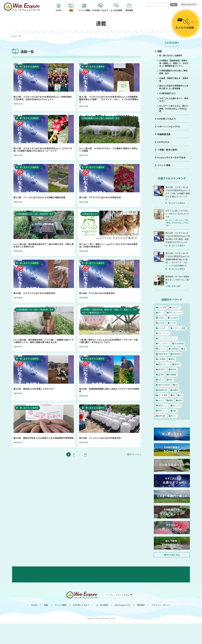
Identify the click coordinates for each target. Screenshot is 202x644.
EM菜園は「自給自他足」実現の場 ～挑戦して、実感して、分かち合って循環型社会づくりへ (174, 63)
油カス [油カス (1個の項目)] (161, 385)
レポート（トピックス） (170, 126)
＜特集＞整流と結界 (168, 150)
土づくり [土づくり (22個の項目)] (162, 354)
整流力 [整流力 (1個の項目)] (178, 370)
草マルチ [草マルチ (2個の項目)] (177, 411)
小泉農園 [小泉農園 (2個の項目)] (162, 365)
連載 (160, 51)
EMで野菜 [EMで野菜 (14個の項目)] (162, 313)
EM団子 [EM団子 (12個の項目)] (161, 323)
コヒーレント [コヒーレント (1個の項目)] (164, 339)
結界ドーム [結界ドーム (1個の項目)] (163, 411)
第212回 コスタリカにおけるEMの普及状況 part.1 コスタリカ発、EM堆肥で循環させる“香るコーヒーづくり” (177, 193)
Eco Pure (99, 639)
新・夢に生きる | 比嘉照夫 (171, 55)
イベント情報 (164, 165)
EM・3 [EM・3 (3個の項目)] (161, 318)
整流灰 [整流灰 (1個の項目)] (174, 375)
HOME (32, 625)
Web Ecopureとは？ (189, 4)
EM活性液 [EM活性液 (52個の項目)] (175, 323)
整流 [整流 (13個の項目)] (173, 365)
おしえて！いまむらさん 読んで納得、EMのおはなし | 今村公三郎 (174, 108)
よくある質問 (102, 625)
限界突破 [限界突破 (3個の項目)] (162, 422)
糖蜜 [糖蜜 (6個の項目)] (171, 406)
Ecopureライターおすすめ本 (172, 157)
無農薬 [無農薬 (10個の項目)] (176, 396)
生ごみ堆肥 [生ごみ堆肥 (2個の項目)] (163, 401)
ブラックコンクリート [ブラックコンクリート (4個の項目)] (168, 344)
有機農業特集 (164, 134)
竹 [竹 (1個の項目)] (181, 401)
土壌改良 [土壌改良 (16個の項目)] (175, 354)
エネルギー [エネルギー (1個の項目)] (163, 334)
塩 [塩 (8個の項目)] (185, 354)
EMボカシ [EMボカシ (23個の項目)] (176, 313)
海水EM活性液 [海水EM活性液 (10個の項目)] (164, 391)
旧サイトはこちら (172, 560)
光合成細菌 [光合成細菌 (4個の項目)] (180, 349)
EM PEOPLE (163, 142)
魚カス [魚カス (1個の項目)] (174, 422)
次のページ (133, 454)
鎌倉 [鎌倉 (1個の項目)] (175, 416)
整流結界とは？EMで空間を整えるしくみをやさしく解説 (177, 285)
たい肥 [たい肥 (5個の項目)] (173, 329)
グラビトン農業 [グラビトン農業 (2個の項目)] (180, 334)
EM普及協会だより (168, 93)
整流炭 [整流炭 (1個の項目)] (161, 380)
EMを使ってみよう (167, 119)
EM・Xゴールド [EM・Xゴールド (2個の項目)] (176, 318)
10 (85, 454)
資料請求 (142, 625)
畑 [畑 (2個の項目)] (174, 401)
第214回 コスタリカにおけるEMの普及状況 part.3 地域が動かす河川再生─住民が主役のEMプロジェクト (177, 239)
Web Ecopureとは (123, 625)
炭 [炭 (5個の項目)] (177, 391)
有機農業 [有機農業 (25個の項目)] (173, 380)
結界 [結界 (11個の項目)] (180, 406)
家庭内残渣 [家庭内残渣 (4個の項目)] (163, 360)
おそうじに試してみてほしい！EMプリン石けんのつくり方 (177, 214)
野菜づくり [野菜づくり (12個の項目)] (163, 416)
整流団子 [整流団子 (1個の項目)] (162, 375)
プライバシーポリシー (163, 625)
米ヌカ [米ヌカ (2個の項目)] (161, 406)
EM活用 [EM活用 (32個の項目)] (161, 329)
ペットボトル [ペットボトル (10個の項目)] (164, 349)
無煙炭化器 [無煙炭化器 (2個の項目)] (163, 396)
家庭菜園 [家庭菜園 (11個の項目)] (177, 360)
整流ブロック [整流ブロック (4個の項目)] (164, 370)
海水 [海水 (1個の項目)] (171, 385)
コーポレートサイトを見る (119, 616)
